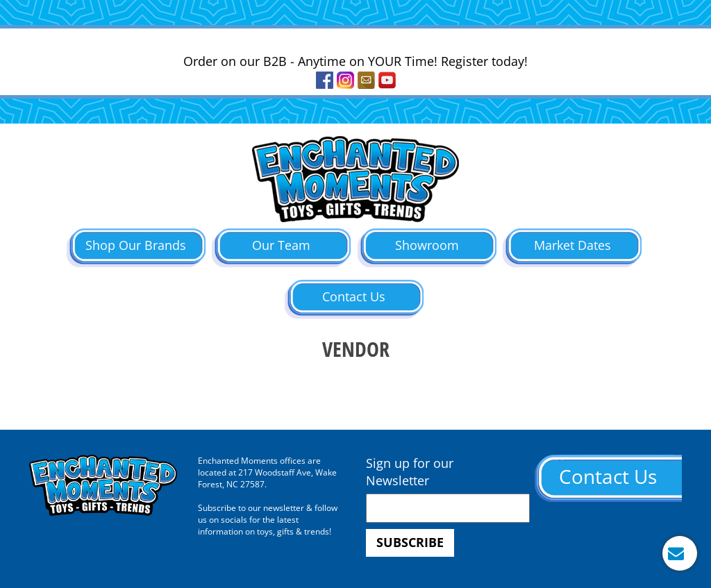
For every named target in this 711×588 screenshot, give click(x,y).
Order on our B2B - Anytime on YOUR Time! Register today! (355, 61)
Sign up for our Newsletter (410, 472)
